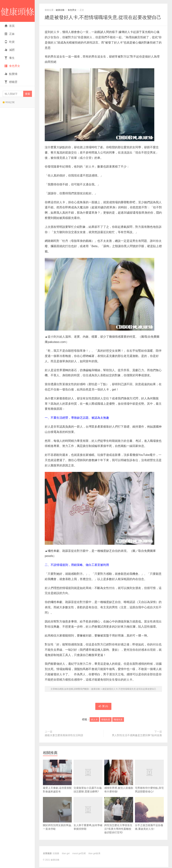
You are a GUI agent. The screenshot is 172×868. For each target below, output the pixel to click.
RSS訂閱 (9, 102)
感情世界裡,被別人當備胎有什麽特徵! (119, 777)
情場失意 (106, 720)
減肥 (10, 50)
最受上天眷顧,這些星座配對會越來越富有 (57, 777)
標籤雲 (11, 82)
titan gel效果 (94, 854)
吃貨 (10, 42)
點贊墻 (11, 74)
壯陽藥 (56, 854)
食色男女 (12, 66)
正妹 (10, 34)
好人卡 (94, 720)
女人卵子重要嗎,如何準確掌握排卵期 (88, 820)
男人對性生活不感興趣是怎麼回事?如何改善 (137, 736)
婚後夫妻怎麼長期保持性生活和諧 (64, 736)
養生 (10, 58)
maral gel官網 (79, 854)
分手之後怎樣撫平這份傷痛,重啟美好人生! (149, 815)
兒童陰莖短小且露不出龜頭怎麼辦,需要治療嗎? (88, 783)
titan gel (66, 854)
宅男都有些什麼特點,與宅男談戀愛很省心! (149, 783)
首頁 (10, 26)
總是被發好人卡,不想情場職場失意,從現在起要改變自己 (103, 17)
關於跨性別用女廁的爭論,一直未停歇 (57, 815)
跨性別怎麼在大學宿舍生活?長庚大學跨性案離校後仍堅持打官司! (119, 816)
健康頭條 (17, 11)
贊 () (103, 707)
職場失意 (118, 720)
